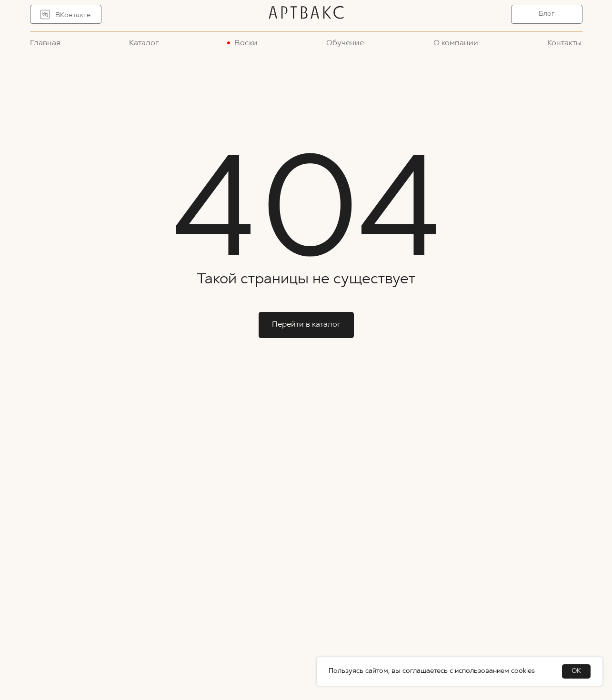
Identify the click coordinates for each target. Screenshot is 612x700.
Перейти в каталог (306, 325)
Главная (45, 43)
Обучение (345, 43)
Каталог (144, 43)
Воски (246, 43)
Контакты (564, 43)
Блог (547, 14)
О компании (456, 43)
